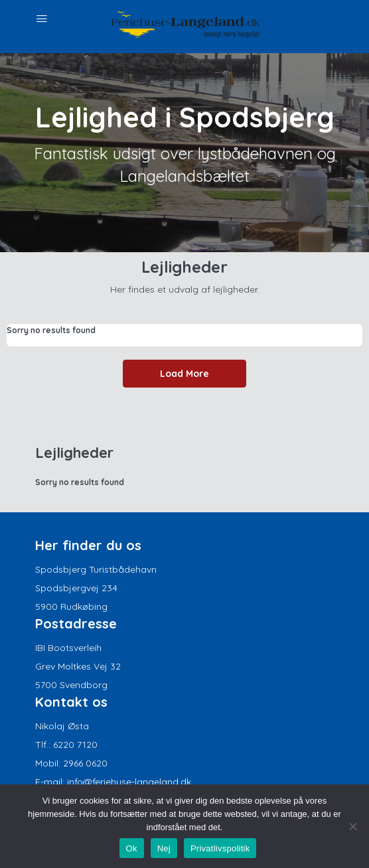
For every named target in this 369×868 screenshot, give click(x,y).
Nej (164, 848)
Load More (184, 374)
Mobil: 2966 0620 (71, 763)
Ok (132, 848)
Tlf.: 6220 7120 (66, 745)
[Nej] (352, 826)
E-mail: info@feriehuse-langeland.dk (113, 782)
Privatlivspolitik (220, 848)
